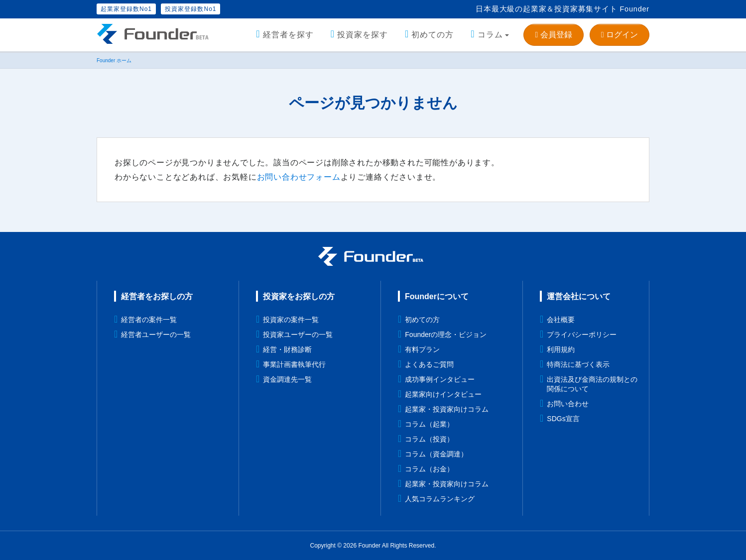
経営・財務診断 (287, 349)
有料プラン (422, 349)
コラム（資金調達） (436, 454)
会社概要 (561, 320)
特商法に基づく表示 (578, 364)
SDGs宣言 (563, 419)
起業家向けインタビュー (443, 394)
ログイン (620, 35)
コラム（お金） (429, 469)
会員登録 (553, 35)
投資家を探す (363, 35)
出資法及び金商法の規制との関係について (592, 384)
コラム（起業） (429, 424)
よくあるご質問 (429, 364)
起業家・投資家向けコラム (447, 409)
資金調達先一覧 (287, 379)
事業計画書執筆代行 (294, 364)
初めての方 (433, 35)
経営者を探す (288, 35)
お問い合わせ (568, 404)
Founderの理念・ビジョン (446, 335)
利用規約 (561, 349)
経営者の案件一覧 (149, 320)
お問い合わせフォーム (299, 177)
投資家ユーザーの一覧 (298, 335)
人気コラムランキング (440, 499)
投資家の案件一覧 (291, 320)
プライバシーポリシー (582, 335)
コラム (490, 35)
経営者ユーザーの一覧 (156, 335)
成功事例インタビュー (440, 379)
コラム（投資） (429, 439)
